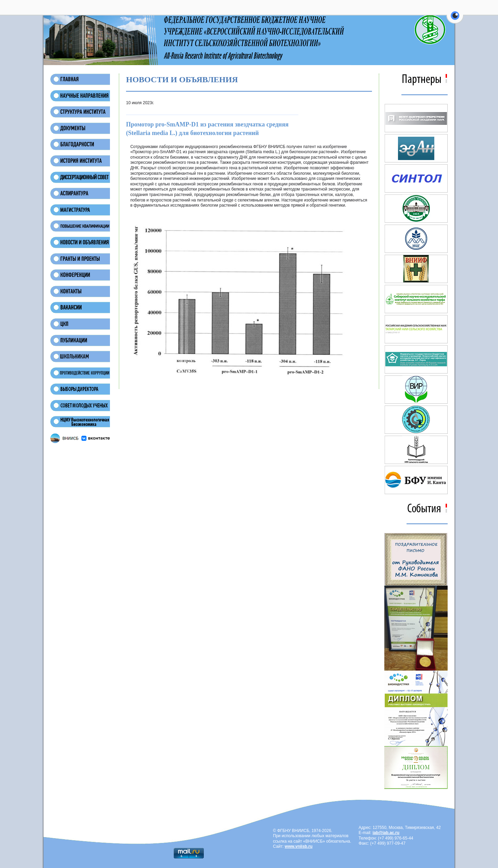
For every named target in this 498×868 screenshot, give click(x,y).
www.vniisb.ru (298, 846)
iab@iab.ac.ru (386, 833)
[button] (455, 20)
